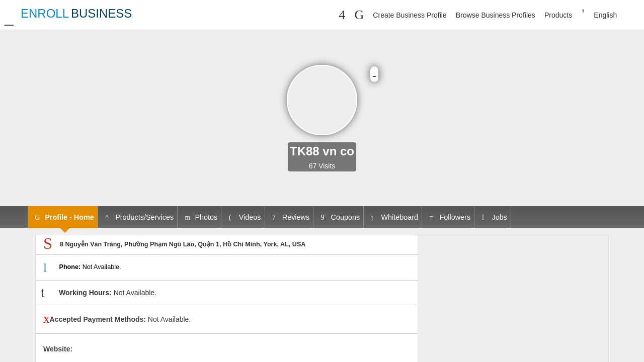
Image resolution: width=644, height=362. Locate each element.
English (605, 15)
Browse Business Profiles (496, 15)
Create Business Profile (410, 15)
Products (558, 15)
